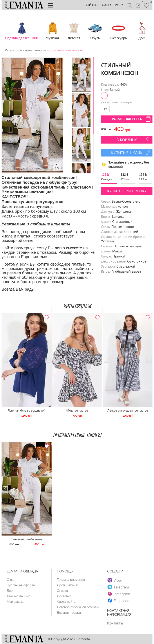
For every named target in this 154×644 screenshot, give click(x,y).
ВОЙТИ (92, 5)
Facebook (118, 601)
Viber (115, 580)
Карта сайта (66, 601)
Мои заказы (15, 601)
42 (105, 109)
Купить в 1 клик (131, 153)
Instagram (119, 594)
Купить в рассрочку (127, 191)
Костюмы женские (33, 50)
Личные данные (19, 596)
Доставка (64, 596)
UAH (107, 5)
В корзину (134, 140)
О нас (11, 579)
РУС (119, 5)
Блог (10, 590)
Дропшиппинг (67, 585)
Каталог (11, 50)
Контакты (115, 623)
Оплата (62, 590)
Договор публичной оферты (78, 607)
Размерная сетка (132, 119)
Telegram (118, 587)
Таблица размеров (71, 579)
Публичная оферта (21, 585)
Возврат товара (69, 612)
